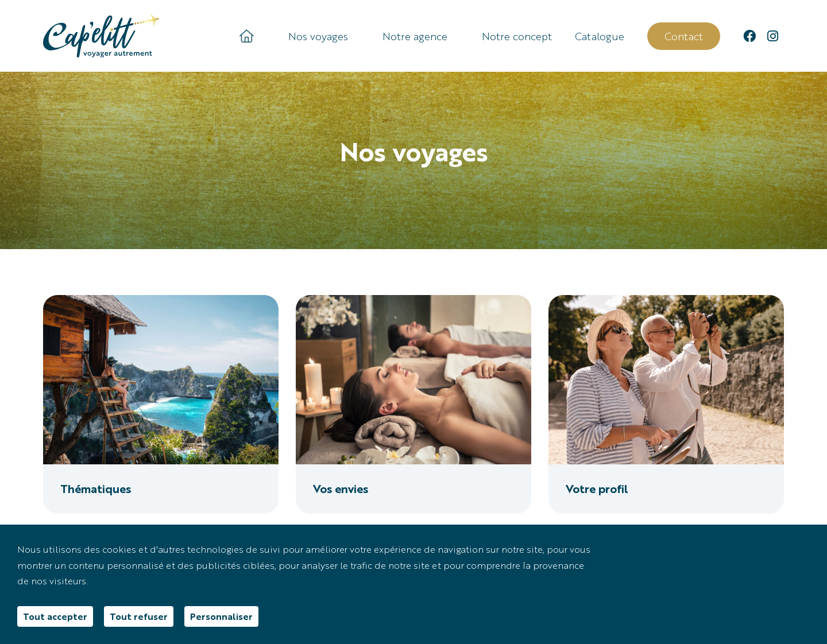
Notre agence (415, 36)
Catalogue (600, 36)
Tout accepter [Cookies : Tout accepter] (55, 616)
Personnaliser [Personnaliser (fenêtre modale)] (221, 616)
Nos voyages (318, 36)
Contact (684, 36)
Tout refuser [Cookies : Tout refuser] (139, 616)
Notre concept (517, 36)
